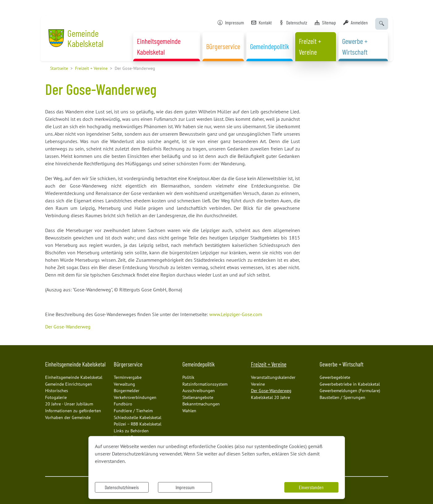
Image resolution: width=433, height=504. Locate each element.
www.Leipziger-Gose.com (236, 314)
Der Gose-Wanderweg (68, 327)
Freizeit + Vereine (91, 68)
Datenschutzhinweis (122, 487)
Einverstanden (311, 487)
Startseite (59, 68)
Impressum (185, 487)
